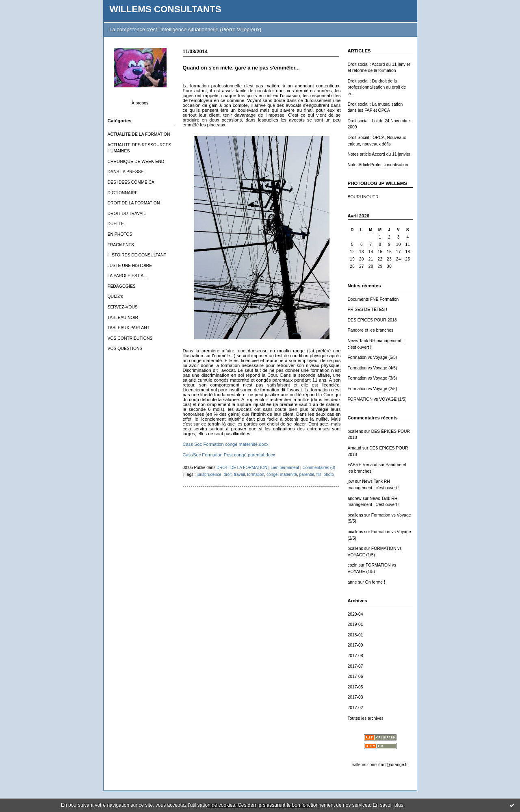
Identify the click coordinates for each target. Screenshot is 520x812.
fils (319, 474)
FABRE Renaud (363, 465)
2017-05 (355, 687)
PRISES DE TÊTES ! (367, 309)
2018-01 (355, 635)
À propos (140, 103)
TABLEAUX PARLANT (129, 328)
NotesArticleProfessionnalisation (378, 165)
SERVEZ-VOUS (123, 307)
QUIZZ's (115, 296)
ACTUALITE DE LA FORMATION (139, 134)
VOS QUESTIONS (125, 348)
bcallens (355, 431)
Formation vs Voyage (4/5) (373, 368)
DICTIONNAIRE (123, 193)
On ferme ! (375, 582)
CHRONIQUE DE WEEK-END (136, 162)
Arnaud (355, 448)
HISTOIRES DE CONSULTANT (137, 255)
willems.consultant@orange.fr (380, 765)
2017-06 (355, 676)
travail (239, 474)
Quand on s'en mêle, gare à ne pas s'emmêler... (241, 68)
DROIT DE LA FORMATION (134, 203)
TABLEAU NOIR (123, 318)
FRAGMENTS (121, 245)
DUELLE (116, 224)
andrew (355, 498)
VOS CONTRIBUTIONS (130, 338)
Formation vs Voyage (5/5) (373, 357)
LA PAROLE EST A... (127, 276)
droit (228, 474)
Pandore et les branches (371, 330)
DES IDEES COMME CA (131, 182)
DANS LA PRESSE (126, 172)
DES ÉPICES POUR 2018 (372, 320)
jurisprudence (209, 474)
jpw (351, 481)
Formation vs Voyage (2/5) (373, 389)
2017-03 (355, 697)
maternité (288, 474)
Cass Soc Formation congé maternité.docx (226, 444)
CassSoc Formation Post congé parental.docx (229, 455)
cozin (353, 565)
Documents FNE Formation (373, 299)
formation (256, 474)
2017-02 (355, 708)
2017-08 (355, 656)
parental (307, 474)
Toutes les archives (366, 718)
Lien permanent (285, 468)
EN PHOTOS (120, 234)
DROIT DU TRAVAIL (127, 214)
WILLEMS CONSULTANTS (166, 9)
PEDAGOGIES (122, 286)
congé (272, 474)
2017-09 (355, 645)
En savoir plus (388, 805)
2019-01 (355, 624)
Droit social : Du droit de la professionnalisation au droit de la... (377, 87)
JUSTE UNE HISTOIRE (130, 266)
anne (352, 582)
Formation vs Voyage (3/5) (373, 378)
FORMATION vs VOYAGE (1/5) (377, 399)
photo (329, 474)
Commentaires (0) (319, 468)
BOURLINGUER (363, 197)
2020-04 (355, 614)
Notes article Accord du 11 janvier (379, 154)
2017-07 (355, 666)
